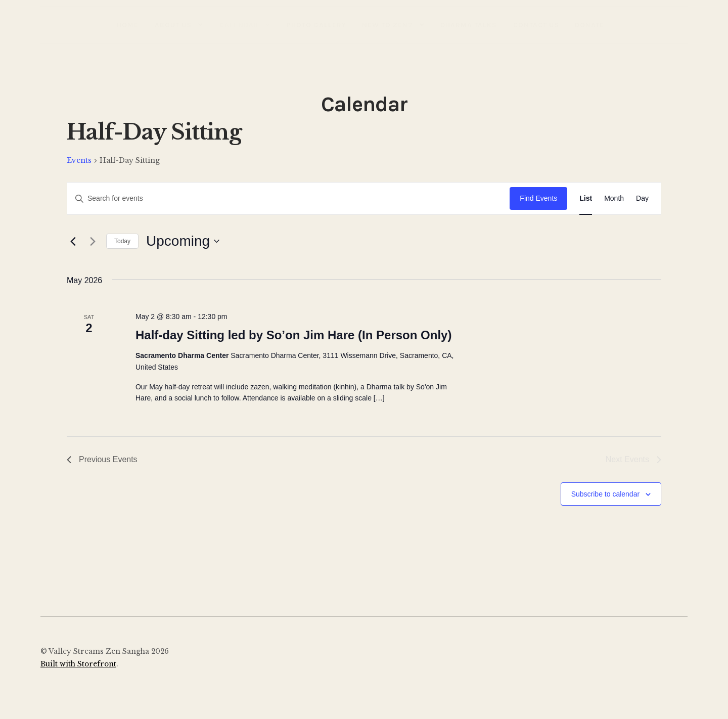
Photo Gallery (316, 25)
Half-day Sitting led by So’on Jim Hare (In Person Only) (293, 335)
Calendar (239, 25)
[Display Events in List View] (586, 198)
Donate (589, 25)
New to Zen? (387, 25)
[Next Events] (93, 241)
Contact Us (536, 25)
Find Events (538, 198)
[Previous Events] (73, 241)
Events (79, 160)
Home (128, 25)
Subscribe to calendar (605, 494)
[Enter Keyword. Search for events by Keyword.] (288, 198)
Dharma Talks (469, 25)
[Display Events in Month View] (614, 198)
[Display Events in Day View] (642, 198)
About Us (173, 25)
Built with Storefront (78, 664)
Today (122, 241)
